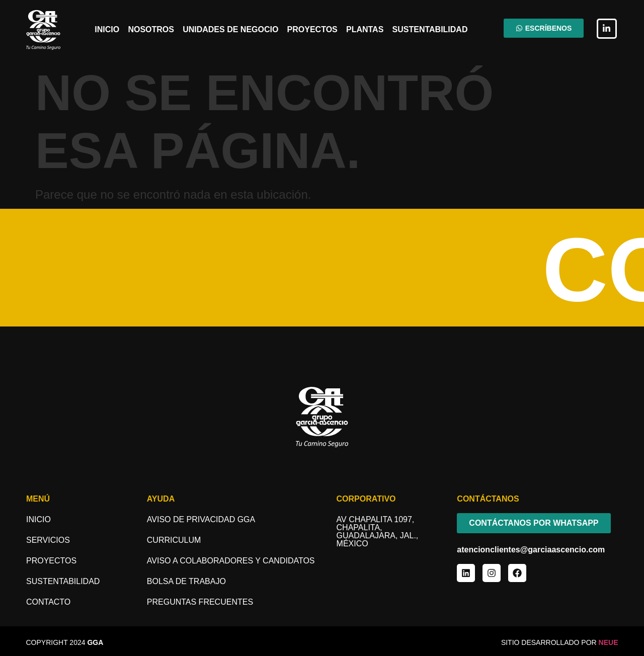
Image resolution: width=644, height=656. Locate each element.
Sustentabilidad (430, 29)
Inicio (107, 29)
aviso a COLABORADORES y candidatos (231, 561)
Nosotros (151, 29)
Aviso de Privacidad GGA (201, 519)
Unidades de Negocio (230, 29)
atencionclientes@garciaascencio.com (531, 550)
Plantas (365, 29)
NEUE (609, 642)
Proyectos (312, 29)
